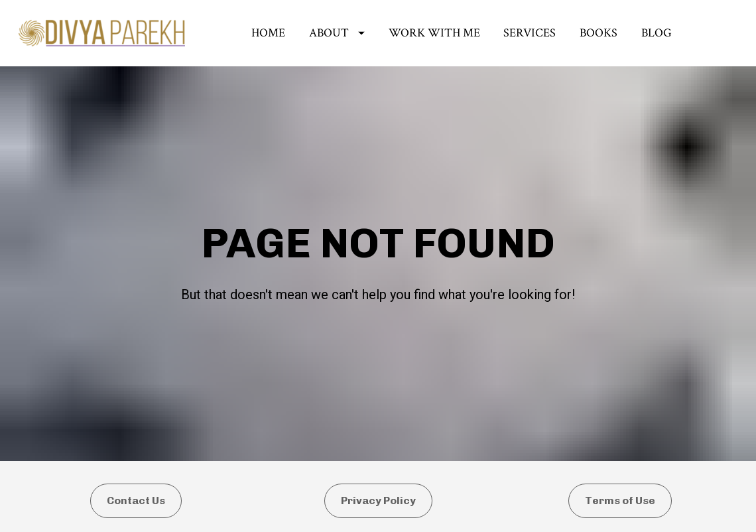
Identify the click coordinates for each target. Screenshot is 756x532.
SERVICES (530, 33)
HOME (268, 33)
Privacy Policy (378, 489)
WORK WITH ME (434, 33)
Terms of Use (620, 489)
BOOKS (598, 33)
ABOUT (337, 33)
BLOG (657, 33)
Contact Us (136, 489)
